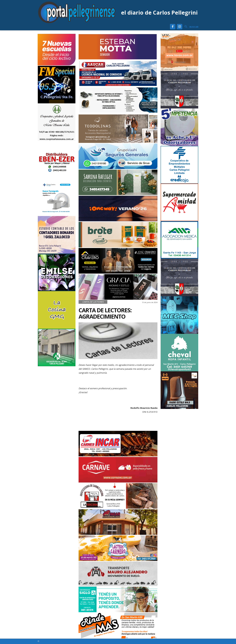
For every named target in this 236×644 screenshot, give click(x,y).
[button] (190, 27)
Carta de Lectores (93, 302)
